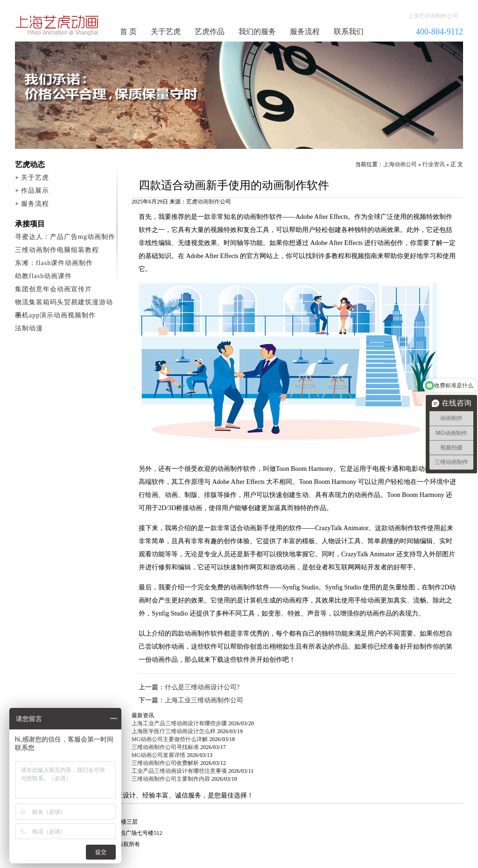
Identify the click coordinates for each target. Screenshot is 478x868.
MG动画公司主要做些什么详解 (170, 739)
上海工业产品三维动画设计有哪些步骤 (179, 723)
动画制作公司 (57, 25)
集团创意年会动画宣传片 (53, 289)
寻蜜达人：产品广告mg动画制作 (65, 237)
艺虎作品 (210, 31)
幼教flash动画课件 (43, 276)
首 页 (128, 31)
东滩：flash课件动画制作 (54, 263)
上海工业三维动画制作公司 (204, 700)
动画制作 (209, 202)
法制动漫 (29, 328)
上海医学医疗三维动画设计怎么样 (174, 731)
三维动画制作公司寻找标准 (165, 747)
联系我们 (349, 31)
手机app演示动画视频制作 (55, 315)
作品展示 (35, 191)
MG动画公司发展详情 (158, 755)
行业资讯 (434, 164)
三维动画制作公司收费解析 (165, 763)
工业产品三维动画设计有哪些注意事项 (179, 771)
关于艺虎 (166, 31)
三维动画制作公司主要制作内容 (171, 779)
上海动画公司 (400, 164)
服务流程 (305, 31)
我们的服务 (257, 31)
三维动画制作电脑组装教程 (57, 250)
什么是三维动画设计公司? (202, 687)
